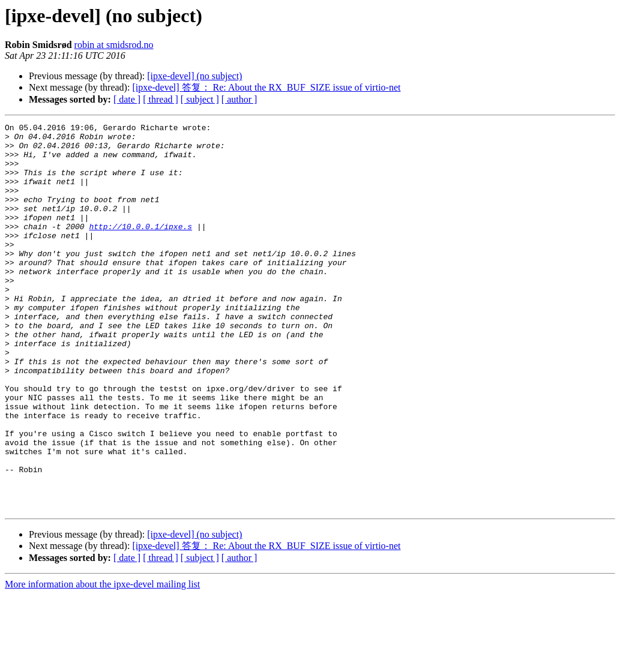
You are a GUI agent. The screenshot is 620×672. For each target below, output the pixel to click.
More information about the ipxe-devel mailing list (102, 661)
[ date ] (127, 99)
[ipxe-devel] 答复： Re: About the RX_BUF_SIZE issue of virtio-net (266, 87)
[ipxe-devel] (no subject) (194, 76)
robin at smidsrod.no (114, 45)
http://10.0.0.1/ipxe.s (140, 248)
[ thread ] (161, 99)
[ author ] (239, 99)
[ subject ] (200, 99)
